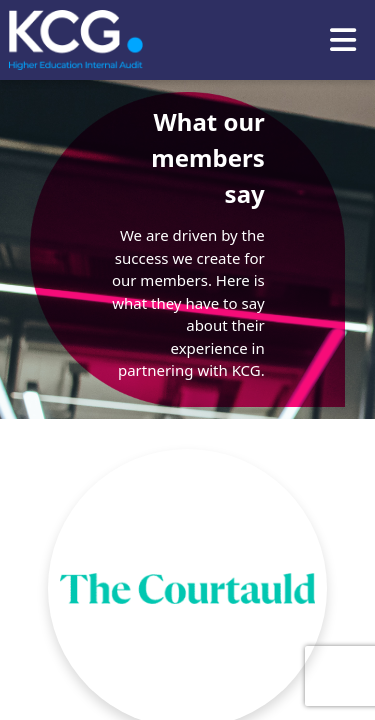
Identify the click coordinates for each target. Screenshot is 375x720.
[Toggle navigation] (343, 40)
